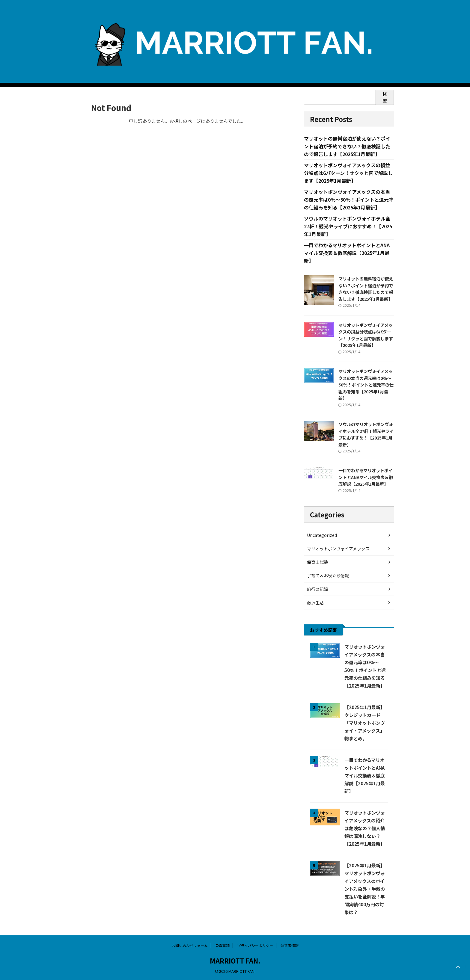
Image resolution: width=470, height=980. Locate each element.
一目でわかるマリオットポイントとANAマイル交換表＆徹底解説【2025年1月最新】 (347, 253)
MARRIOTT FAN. (235, 961)
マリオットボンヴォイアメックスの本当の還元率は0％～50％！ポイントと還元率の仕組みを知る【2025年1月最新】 (349, 200)
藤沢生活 (315, 603)
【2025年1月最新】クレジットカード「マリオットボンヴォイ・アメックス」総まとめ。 (365, 723)
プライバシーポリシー (255, 945)
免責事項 (222, 945)
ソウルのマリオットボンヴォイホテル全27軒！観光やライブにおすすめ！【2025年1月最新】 (348, 226)
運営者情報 (290, 945)
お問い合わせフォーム (190, 945)
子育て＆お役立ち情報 (328, 576)
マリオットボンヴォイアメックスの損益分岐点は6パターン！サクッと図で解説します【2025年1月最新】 (348, 173)
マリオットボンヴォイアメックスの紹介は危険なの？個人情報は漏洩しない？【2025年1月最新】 (365, 828)
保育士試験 (317, 562)
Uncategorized (322, 535)
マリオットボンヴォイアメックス (338, 549)
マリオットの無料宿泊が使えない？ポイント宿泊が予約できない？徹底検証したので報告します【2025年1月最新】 (347, 146)
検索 (385, 97)
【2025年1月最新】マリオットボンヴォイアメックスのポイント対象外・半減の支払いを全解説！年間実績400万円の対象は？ (365, 889)
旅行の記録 (317, 589)
